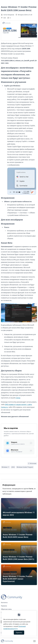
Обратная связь (6, 609)
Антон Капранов (9, 15)
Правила (4, 606)
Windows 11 (6, 467)
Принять (19, 633)
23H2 (13, 467)
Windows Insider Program (25, 467)
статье (18, 398)
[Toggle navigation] (34, 641)
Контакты (4, 603)
